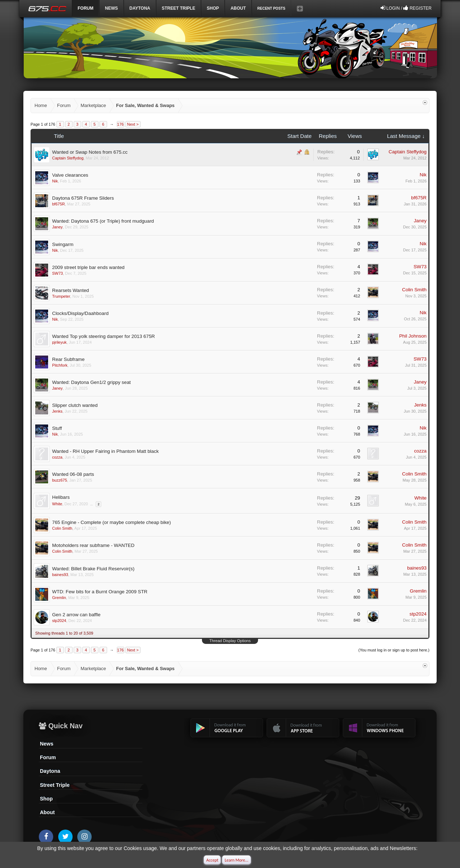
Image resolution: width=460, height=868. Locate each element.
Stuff (57, 428)
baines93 (60, 575)
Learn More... (236, 860)
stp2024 (59, 621)
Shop (213, 8)
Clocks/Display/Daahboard (80, 313)
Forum (48, 757)
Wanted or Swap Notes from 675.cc (90, 152)
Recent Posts (271, 8)
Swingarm (63, 244)
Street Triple (178, 8)
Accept (212, 860)
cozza (57, 457)
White (57, 504)
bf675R (58, 204)
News (111, 8)
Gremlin (59, 598)
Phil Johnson (413, 336)
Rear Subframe (68, 359)
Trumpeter (61, 296)
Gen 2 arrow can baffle (76, 615)
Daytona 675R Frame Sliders (83, 198)
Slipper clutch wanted (75, 405)
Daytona (50, 771)
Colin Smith (414, 290)
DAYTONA (140, 8)
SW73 (57, 273)
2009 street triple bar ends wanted (88, 267)
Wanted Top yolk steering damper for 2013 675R (103, 336)
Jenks (57, 411)
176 (120, 124)
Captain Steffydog (68, 158)
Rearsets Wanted (70, 290)
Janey (57, 227)
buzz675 (60, 480)
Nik (55, 181)
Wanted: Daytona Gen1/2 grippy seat (91, 382)
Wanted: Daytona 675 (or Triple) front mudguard (103, 221)
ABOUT (238, 8)
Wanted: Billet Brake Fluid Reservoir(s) (93, 569)
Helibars (61, 497)
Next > (133, 124)
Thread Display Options (230, 641)
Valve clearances (70, 175)
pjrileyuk (59, 342)
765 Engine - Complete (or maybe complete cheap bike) (111, 522)
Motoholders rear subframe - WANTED (93, 545)
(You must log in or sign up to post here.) (394, 650)
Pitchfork (60, 365)
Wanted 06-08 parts (73, 474)
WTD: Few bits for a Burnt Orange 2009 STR (100, 592)
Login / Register (406, 8)
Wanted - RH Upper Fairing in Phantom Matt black (105, 451)
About (47, 812)
